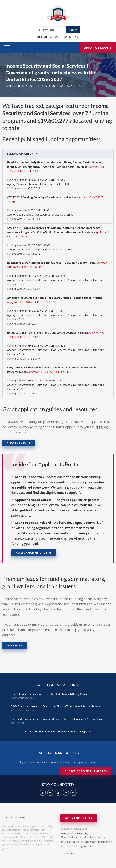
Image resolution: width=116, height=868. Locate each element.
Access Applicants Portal (34, 553)
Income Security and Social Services (62, 86)
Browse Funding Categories (74, 731)
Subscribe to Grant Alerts (86, 771)
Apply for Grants (98, 48)
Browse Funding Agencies (40, 731)
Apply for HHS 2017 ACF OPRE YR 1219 (50, 372)
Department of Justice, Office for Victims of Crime (45, 215)
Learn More (15, 646)
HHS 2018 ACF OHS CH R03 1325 (47, 346)
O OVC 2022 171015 (39, 245)
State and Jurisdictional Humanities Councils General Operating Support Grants (58, 719)
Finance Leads (71, 37)
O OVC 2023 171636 (39, 210)
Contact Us (67, 854)
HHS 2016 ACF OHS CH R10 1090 (47, 180)
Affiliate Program (48, 37)
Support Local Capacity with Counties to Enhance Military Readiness (51, 694)
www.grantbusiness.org (74, 833)
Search (73, 30)
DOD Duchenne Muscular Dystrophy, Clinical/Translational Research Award (56, 706)
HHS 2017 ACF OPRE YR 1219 (44, 381)
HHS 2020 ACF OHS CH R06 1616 (47, 276)
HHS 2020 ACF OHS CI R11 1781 (46, 311)
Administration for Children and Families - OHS (43, 184)
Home (9, 86)
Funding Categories (26, 86)
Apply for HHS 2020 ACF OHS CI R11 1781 (31, 302)
